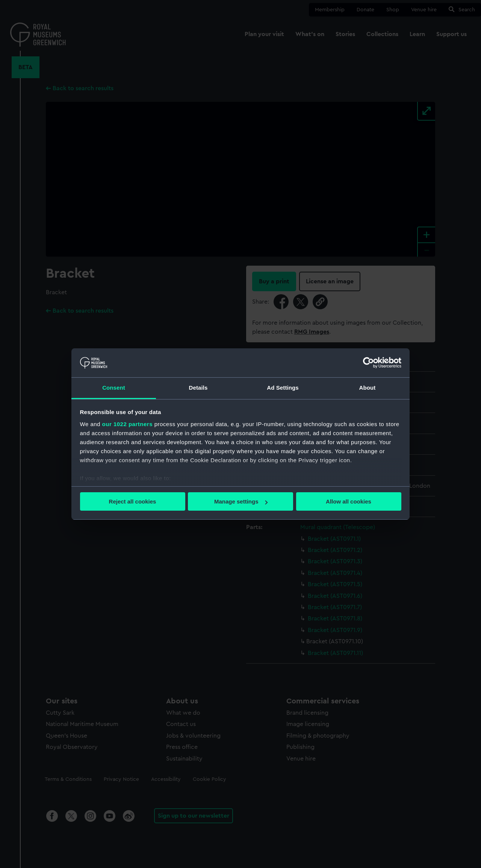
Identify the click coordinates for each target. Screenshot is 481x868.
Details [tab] (198, 388)
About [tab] (368, 388)
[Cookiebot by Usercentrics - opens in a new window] (368, 363)
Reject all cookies (133, 501)
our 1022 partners (127, 424)
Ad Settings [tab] (283, 388)
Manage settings (241, 501)
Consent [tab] (114, 388)
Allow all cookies (349, 501)
